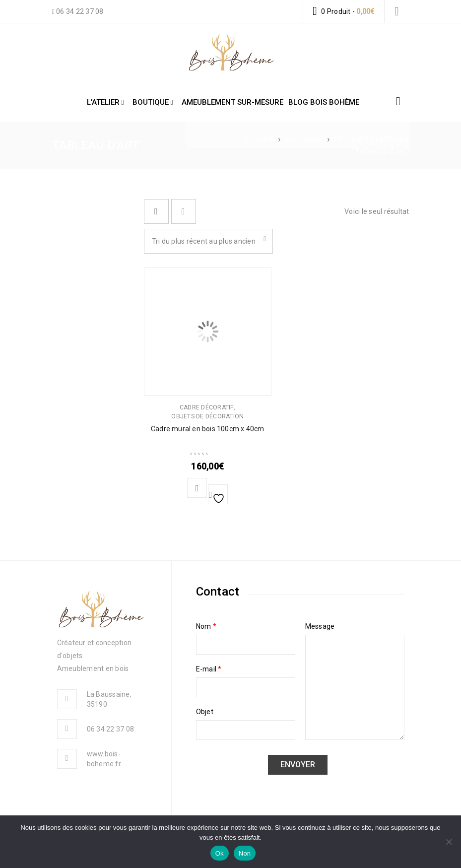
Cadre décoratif (207, 407)
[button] (197, 488)
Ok (220, 853)
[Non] (449, 842)
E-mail (209, 669)
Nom (206, 626)
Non (245, 853)
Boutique (304, 139)
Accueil (258, 139)
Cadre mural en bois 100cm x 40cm (207, 429)
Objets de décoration (207, 416)
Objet (205, 712)
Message (320, 626)
